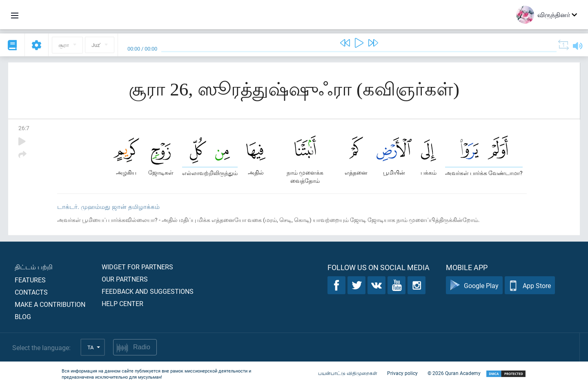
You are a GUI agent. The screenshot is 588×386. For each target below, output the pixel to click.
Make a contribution (50, 304)
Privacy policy (402, 373)
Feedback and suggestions (148, 291)
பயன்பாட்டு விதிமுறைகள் (348, 373)
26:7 (24, 128)
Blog (23, 316)
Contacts (31, 292)
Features (30, 280)
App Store (530, 285)
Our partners (125, 279)
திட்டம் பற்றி (34, 267)
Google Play (474, 285)
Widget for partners (137, 267)
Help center (122, 303)
